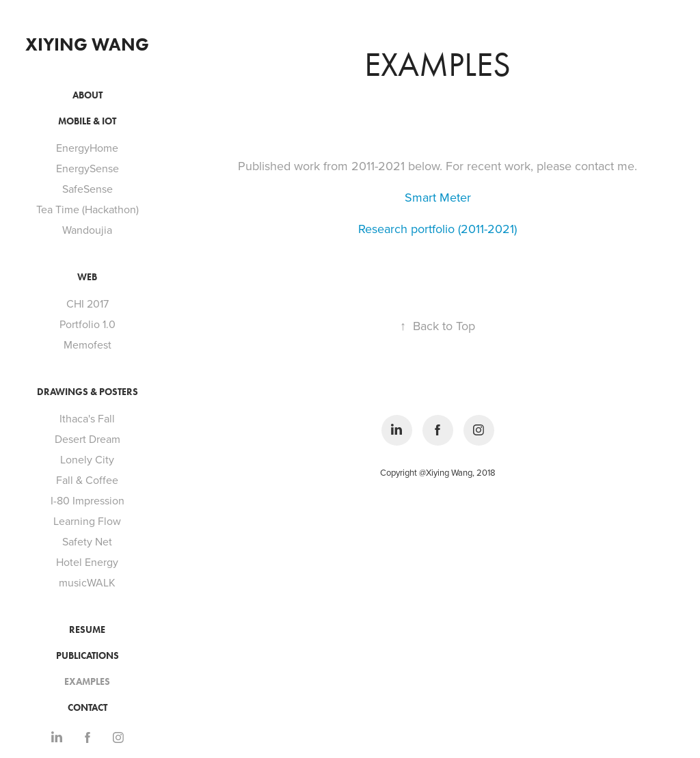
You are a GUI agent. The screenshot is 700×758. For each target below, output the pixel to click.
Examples (87, 682)
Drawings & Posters (87, 392)
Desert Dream (87, 439)
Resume (87, 630)
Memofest (87, 344)
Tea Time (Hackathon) (87, 209)
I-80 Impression (87, 500)
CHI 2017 (87, 303)
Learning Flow (87, 521)
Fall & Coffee (87, 480)
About (87, 95)
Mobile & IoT (87, 121)
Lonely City (87, 459)
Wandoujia (87, 230)
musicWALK (87, 582)
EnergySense (87, 168)
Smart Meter (438, 197)
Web (87, 277)
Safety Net (87, 541)
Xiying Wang (87, 44)
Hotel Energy (87, 562)
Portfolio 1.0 (87, 324)
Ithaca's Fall (87, 418)
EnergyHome (87, 148)
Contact (87, 708)
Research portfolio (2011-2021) (437, 229)
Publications (87, 656)
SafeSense (87, 189)
